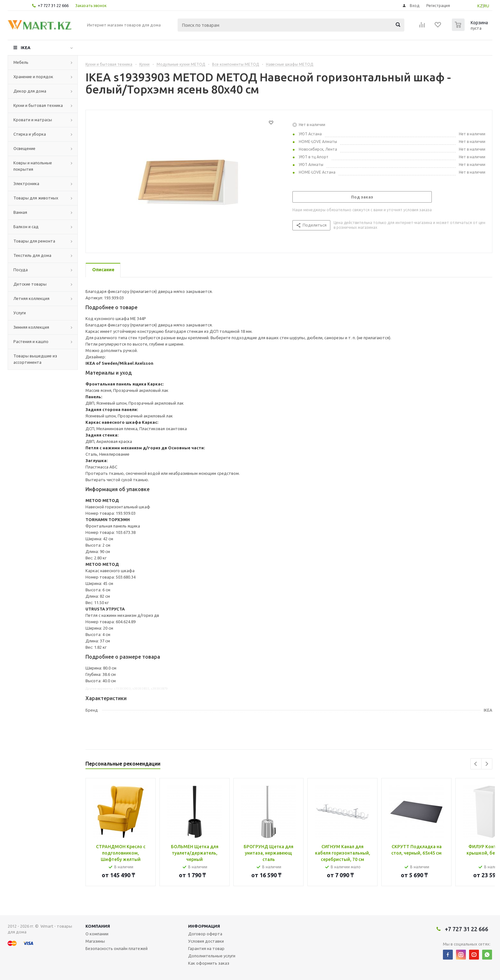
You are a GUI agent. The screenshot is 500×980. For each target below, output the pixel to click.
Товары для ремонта (34, 241)
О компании (97, 934)
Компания (98, 926)
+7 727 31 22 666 (53, 5)
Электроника (26, 183)
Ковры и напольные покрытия (33, 166)
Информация (204, 926)
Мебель (21, 62)
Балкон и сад (26, 227)
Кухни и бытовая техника (38, 105)
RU (486, 6)
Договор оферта (205, 934)
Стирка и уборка (30, 134)
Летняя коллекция (31, 298)
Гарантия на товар (206, 948)
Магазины (95, 941)
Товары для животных (36, 198)
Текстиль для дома (32, 255)
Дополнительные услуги (212, 956)
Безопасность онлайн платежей (117, 948)
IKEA (26, 48)
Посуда (21, 270)
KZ (480, 6)
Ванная (20, 212)
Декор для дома (30, 91)
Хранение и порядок (33, 77)
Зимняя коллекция (31, 327)
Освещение (24, 148)
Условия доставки (206, 941)
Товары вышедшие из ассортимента (35, 359)
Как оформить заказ (209, 963)
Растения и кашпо (31, 341)
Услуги (20, 313)
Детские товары (30, 284)
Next (487, 764)
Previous (476, 764)
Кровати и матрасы (33, 120)
